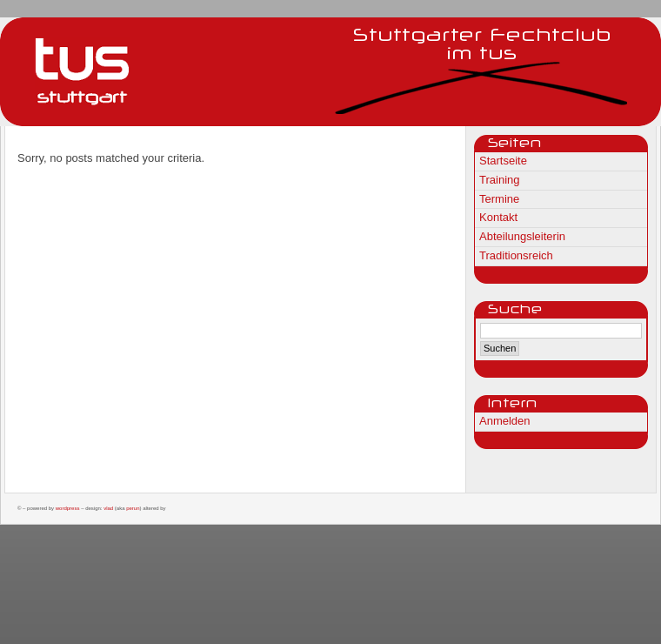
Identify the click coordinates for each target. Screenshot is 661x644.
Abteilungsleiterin (522, 236)
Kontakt (498, 217)
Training (499, 180)
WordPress (68, 508)
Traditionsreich (516, 255)
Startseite (503, 161)
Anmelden (505, 421)
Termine (499, 199)
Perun (133, 508)
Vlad (108, 508)
